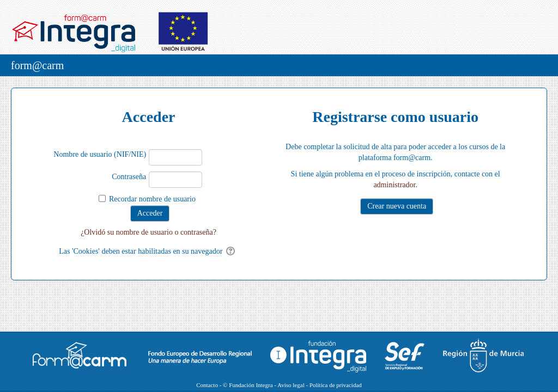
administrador (394, 185)
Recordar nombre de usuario (152, 199)
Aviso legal (291, 385)
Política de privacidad (336, 385)
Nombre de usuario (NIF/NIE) (100, 154)
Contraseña (129, 177)
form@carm (37, 65)
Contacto (207, 385)
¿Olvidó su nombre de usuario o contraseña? (148, 232)
